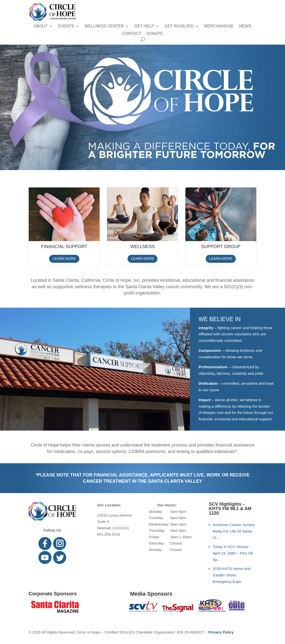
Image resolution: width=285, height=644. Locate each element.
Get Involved (179, 26)
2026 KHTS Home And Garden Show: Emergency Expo (232, 575)
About (41, 26)
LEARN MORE (64, 259)
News (245, 26)
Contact (132, 34)
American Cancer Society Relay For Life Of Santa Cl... (234, 531)
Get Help (144, 26)
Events (66, 26)
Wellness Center (104, 26)
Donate (155, 34)
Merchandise (219, 26)
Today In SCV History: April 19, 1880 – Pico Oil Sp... (233, 553)
